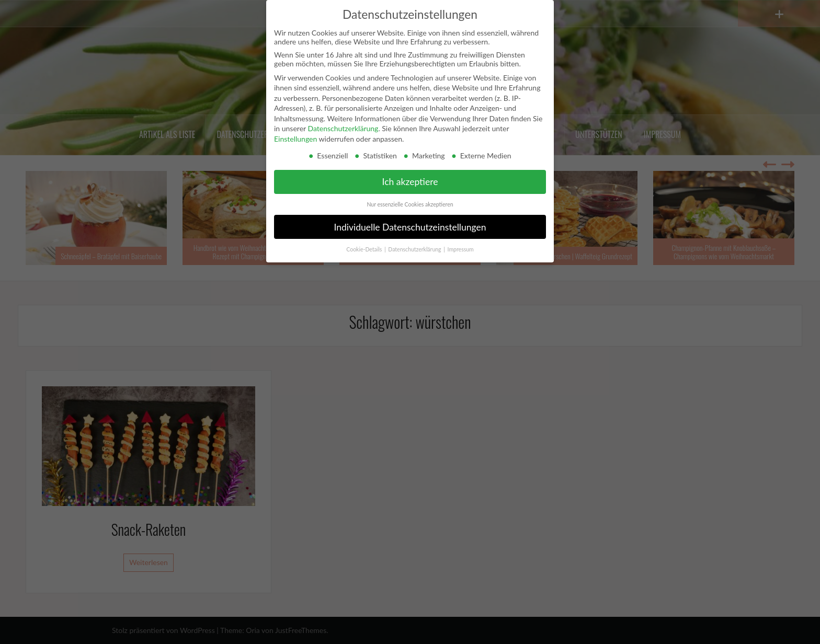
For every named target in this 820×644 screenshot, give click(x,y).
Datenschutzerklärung (343, 128)
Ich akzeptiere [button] (410, 182)
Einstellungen (295, 139)
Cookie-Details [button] (365, 249)
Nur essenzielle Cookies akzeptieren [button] (410, 204)
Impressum (461, 249)
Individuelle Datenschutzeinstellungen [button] (410, 227)
